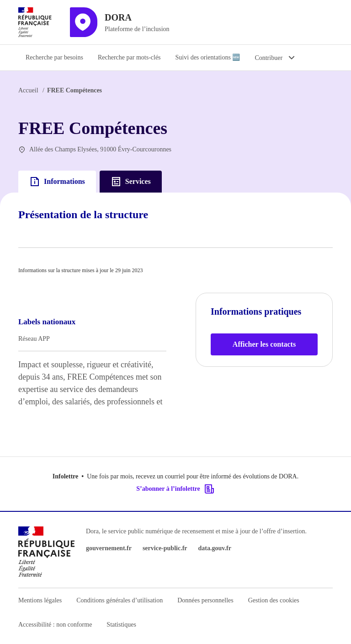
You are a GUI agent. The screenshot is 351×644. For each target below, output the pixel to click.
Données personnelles (205, 600)
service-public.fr (165, 548)
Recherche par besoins (54, 57)
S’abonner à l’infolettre (175, 489)
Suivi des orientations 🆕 (208, 57)
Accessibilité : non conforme (55, 625)
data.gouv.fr (215, 548)
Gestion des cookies (274, 600)
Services (131, 182)
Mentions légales (40, 600)
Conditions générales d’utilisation (120, 600)
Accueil (28, 90)
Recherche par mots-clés (129, 57)
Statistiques (121, 625)
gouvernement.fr (109, 548)
